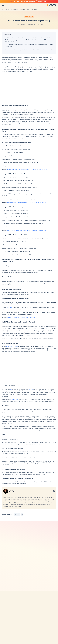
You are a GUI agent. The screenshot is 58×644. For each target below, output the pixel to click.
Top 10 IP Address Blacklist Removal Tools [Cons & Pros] (21, 318)
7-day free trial (14, 399)
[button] (28, 605)
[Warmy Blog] (5, 613)
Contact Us (31, 642)
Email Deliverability (14, 9)
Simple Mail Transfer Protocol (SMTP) (11, 109)
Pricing (3, 638)
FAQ (30, 638)
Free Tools (8, 540)
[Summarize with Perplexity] (22, 515)
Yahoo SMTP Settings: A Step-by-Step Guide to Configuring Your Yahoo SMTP (27, 230)
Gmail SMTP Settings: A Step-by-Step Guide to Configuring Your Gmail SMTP (26, 202)
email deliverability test (12, 346)
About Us (31, 640)
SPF (11, 389)
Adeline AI (4, 636)
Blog (6, 9)
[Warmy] (52, 5)
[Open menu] (3, 5)
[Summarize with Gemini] (19, 515)
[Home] (2, 9)
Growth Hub (4, 640)
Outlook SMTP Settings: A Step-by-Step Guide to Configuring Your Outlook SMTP (28, 169)
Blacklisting (9, 307)
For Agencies (4, 642)
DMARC (31, 389)
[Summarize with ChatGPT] (16, 515)
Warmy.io (27, 330)
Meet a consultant (42, 2)
